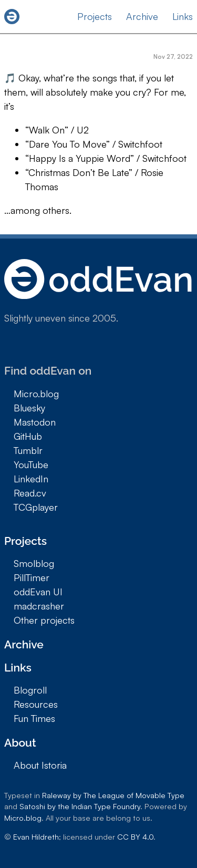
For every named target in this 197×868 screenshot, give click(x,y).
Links (183, 16)
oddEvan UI (38, 592)
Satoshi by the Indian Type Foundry (80, 806)
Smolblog (34, 563)
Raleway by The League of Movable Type (113, 795)
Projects (95, 16)
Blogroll (30, 690)
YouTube (31, 464)
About (20, 743)
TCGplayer (36, 507)
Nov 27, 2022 (173, 57)
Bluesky (29, 408)
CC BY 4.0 (135, 836)
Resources (36, 704)
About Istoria (40, 765)
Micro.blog (36, 394)
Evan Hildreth (36, 836)
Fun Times (34, 718)
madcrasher (39, 606)
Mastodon (35, 422)
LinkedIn (31, 479)
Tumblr (28, 450)
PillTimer (32, 577)
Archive (142, 16)
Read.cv (30, 493)
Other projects (44, 620)
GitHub (28, 436)
